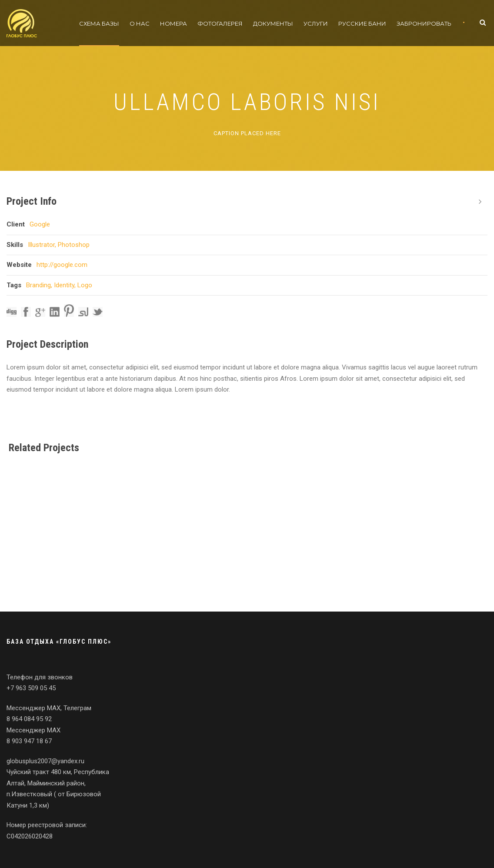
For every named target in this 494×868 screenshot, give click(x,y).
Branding (38, 285)
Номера (174, 23)
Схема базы (99, 23)
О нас (140, 23)
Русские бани (362, 23)
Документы (273, 23)
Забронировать (424, 23)
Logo (85, 285)
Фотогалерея (220, 23)
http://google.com (62, 265)
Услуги (316, 23)
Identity (64, 285)
